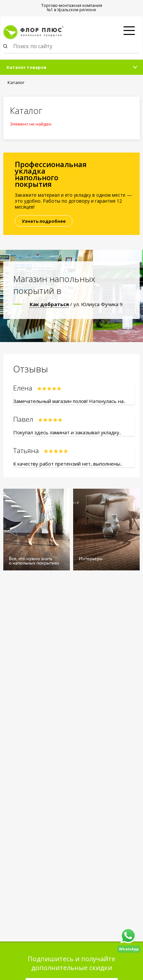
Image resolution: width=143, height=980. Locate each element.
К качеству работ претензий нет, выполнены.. (68, 464)
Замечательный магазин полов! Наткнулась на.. (69, 401)
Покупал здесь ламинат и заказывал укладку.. (67, 432)
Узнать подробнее (44, 221)
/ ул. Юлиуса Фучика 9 (76, 304)
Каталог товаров (27, 67)
